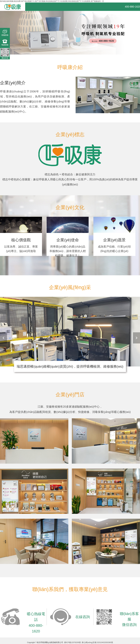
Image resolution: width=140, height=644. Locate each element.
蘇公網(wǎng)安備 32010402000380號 (97, 642)
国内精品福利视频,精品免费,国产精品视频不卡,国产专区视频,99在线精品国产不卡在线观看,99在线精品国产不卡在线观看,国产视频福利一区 (52, 1)
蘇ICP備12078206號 (73, 642)
